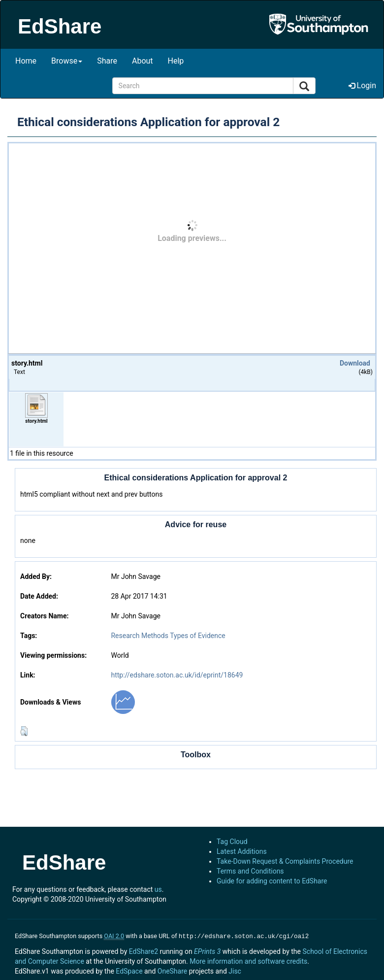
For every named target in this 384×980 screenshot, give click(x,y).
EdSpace (129, 970)
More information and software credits (248, 960)
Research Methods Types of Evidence (168, 636)
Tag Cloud (232, 842)
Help (176, 61)
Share (107, 61)
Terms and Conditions (250, 871)
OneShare (172, 970)
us (158, 889)
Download (355, 363)
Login (362, 85)
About (143, 61)
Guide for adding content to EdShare (272, 881)
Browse (67, 61)
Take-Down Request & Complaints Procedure (285, 861)
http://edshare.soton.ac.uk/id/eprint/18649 (177, 675)
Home (26, 61)
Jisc (235, 970)
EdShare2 (144, 950)
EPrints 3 (207, 950)
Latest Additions (242, 851)
